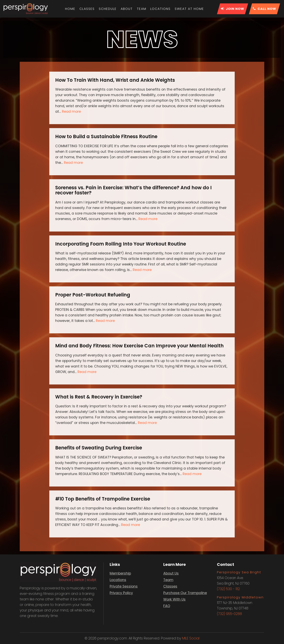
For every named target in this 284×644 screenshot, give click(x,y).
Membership (120, 573)
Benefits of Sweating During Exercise (99, 448)
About (127, 9)
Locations (160, 9)
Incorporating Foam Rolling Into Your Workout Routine (121, 244)
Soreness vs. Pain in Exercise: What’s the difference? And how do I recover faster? (133, 190)
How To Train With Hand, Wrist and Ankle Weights (115, 80)
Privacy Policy (121, 593)
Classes (87, 9)
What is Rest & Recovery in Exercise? (99, 397)
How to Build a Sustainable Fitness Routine (106, 136)
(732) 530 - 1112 (228, 589)
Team (141, 9)
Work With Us (174, 599)
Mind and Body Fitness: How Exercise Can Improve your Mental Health (139, 346)
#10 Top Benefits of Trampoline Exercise (103, 499)
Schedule (108, 9)
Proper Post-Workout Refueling (93, 295)
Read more (71, 112)
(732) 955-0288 (229, 614)
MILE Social (191, 638)
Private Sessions (124, 586)
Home (71, 9)
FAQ (167, 606)
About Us (171, 573)
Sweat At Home (189, 9)
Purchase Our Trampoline (185, 593)
